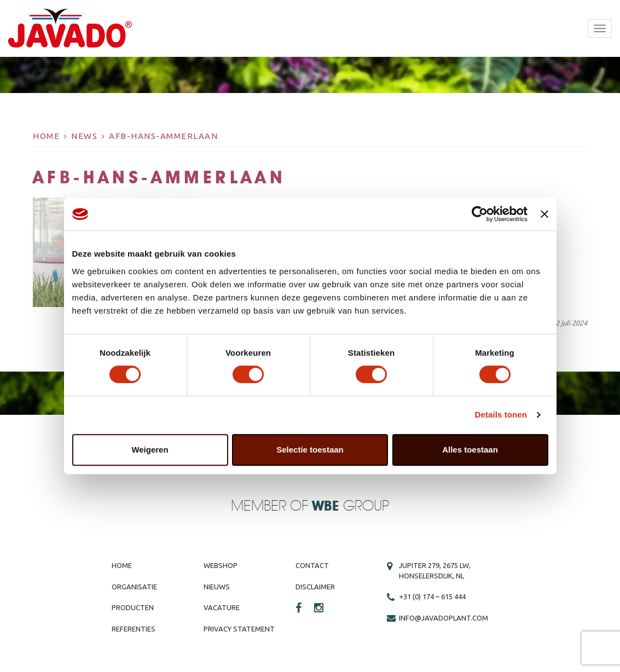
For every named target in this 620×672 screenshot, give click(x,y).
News (84, 136)
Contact (312, 565)
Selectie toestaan (310, 450)
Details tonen (501, 415)
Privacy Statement (239, 629)
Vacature (222, 607)
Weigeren (150, 450)
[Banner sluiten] (544, 214)
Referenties (134, 629)
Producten (133, 607)
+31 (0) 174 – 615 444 (432, 596)
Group (350, 506)
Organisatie (134, 587)
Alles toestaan (470, 450)
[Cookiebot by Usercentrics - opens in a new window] (480, 214)
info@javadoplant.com (444, 618)
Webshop (221, 565)
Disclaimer (315, 587)
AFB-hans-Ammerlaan (163, 136)
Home (46, 136)
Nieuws (217, 587)
